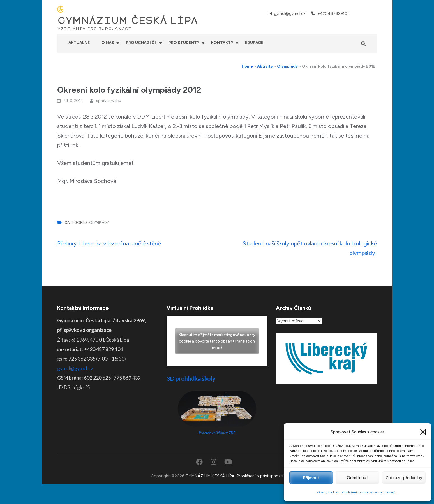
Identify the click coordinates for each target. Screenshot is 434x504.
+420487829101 (333, 14)
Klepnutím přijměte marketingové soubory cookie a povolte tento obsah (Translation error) (217, 341)
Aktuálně (79, 43)
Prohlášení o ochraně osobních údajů (369, 492)
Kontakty (222, 43)
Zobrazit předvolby (404, 478)
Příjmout (311, 478)
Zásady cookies (328, 492)
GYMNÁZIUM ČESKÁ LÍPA (128, 21)
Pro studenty (184, 43)
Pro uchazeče (141, 43)
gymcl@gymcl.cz (290, 14)
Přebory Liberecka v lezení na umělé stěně (109, 243)
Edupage (254, 43)
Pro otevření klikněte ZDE (217, 433)
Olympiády (99, 223)
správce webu (109, 101)
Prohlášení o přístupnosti (260, 476)
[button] (423, 432)
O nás (108, 43)
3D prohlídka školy (191, 378)
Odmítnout (357, 478)
